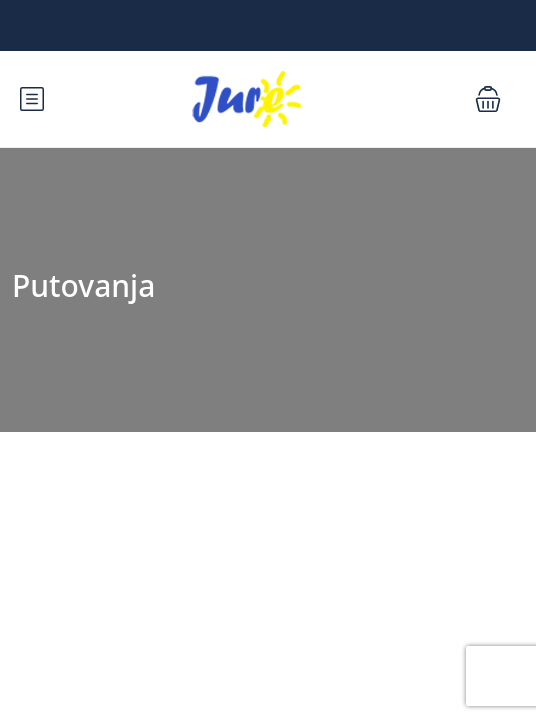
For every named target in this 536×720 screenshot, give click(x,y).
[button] (488, 99)
